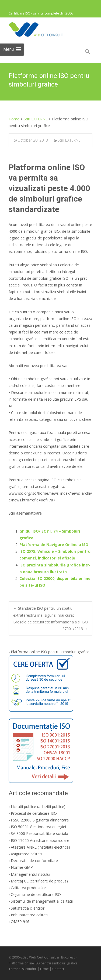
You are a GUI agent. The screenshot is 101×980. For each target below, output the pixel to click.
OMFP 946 (20, 922)
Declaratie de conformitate (34, 861)
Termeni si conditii (23, 969)
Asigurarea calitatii (27, 854)
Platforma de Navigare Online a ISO (54, 545)
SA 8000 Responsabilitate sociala (39, 833)
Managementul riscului (30, 874)
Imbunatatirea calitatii (30, 915)
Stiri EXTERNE (69, 140)
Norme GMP (22, 867)
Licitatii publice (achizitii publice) (38, 807)
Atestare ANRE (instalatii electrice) (40, 847)
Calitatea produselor (28, 888)
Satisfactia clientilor (28, 908)
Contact (58, 969)
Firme (44, 969)
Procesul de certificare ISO (34, 813)
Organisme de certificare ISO (36, 894)
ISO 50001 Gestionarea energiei (38, 827)
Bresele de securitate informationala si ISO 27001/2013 (50, 625)
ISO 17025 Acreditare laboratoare (40, 840)
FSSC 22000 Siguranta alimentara (40, 820)
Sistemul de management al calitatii (42, 901)
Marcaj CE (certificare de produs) (39, 881)
